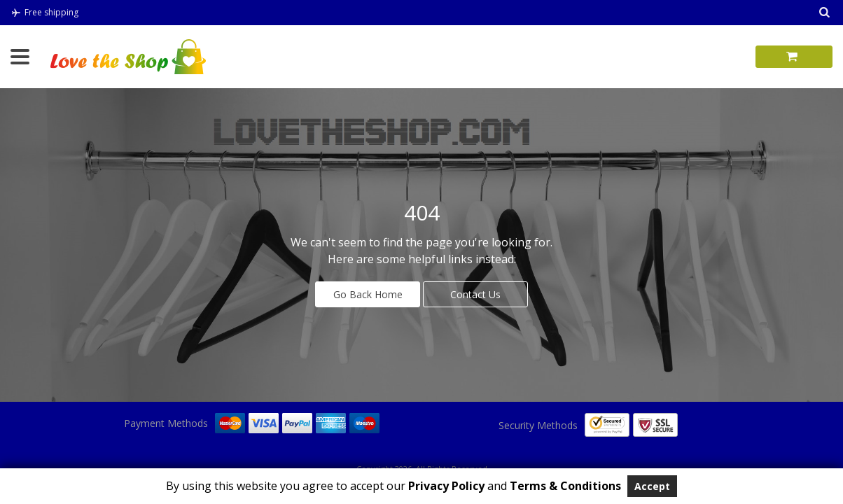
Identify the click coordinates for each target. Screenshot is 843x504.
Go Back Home (368, 294)
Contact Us (475, 294)
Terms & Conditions (565, 486)
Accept (652, 486)
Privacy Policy (445, 486)
